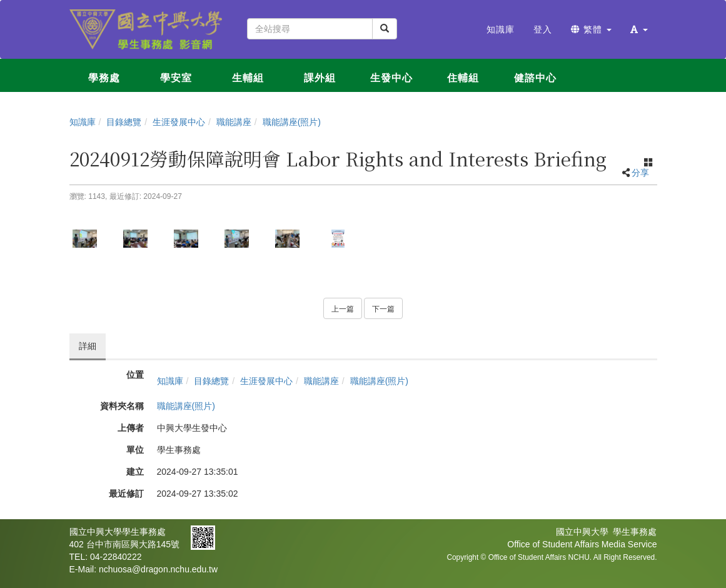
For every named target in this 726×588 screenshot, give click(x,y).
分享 (640, 173)
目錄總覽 (124, 122)
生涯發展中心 (179, 122)
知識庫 (83, 122)
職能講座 (234, 122)
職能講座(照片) (292, 122)
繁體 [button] (591, 29)
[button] (639, 29)
